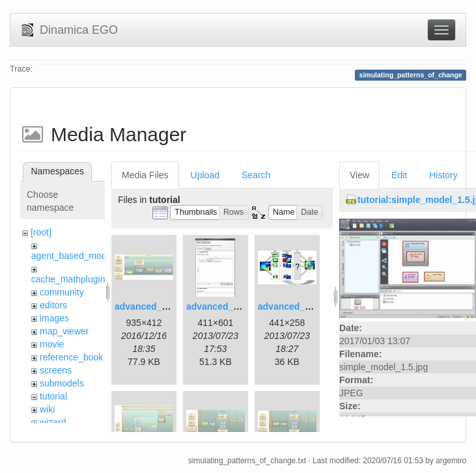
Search (256, 175)
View (359, 175)
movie (52, 344)
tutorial (53, 396)
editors (53, 305)
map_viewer (64, 331)
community (62, 292)
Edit (399, 175)
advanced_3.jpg (292, 306)
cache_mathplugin (68, 279)
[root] (41, 232)
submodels (62, 383)
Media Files (145, 175)
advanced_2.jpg (220, 306)
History (443, 175)
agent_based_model (73, 256)
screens (56, 370)
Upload (205, 175)
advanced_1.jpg (149, 306)
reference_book (71, 357)
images (54, 318)
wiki (47, 409)
